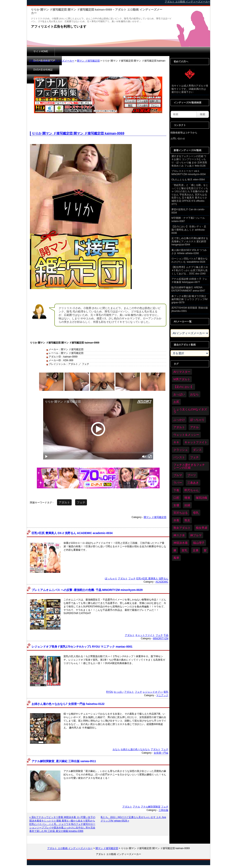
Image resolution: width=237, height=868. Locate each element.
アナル (136, 807)
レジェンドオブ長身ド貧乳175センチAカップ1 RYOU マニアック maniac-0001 (82, 647)
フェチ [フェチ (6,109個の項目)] (194, 457)
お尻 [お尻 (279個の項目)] (176, 402)
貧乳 (166, 692)
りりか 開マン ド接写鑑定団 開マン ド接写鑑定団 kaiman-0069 (78, 133)
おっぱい (119, 692)
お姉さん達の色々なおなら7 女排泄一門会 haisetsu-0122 (68, 704)
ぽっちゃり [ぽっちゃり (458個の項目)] (197, 420)
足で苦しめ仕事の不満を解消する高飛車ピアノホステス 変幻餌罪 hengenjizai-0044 (190, 241)
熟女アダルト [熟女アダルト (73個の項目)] (182, 528)
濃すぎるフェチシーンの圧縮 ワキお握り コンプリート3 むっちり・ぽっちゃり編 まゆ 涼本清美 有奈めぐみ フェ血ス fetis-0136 (189, 161)
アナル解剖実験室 (151, 807)
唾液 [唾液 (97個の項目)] (187, 498)
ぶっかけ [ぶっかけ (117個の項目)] (179, 420)
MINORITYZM (161, 638)
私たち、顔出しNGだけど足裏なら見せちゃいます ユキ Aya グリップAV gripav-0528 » (133, 819)
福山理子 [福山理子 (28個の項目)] (199, 543)
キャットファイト (145, 635)
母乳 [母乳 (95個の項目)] (196, 513)
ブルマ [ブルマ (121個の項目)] (178, 475)
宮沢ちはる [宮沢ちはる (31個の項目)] (181, 513)
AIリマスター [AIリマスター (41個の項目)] (182, 372)
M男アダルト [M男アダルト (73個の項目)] (182, 379)
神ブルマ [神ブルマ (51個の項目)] (196, 535)
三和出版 (163, 810)
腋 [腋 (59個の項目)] (175, 550)
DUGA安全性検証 (106, 51)
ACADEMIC (162, 582)
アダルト (64, 502)
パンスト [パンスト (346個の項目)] (179, 457)
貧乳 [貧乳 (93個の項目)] (184, 550)
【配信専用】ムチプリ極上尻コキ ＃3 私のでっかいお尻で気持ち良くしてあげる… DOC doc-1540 (190, 270)
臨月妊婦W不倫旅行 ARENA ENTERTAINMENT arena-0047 (188, 289)
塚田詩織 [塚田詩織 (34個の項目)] (201, 498)
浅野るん (163, 579)
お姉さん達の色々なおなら (135, 749)
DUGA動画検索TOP (72, 51)
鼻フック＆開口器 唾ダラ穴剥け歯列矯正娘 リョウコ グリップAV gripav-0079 (190, 299)
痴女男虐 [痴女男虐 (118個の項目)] (202, 528)
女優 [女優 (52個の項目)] (176, 505)
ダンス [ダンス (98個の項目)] (197, 450)
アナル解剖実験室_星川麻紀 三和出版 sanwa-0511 (64, 761)
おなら (116, 749)
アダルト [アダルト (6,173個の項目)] (179, 427)
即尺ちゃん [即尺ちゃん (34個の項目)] (192, 490)
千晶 (166, 635)
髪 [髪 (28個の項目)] (205, 550)
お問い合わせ (178, 139)
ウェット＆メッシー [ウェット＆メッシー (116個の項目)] (186, 435)
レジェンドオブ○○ (153, 692)
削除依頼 (134, 51)
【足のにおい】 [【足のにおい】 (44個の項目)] (183, 387)
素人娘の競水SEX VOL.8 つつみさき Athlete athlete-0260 (189, 252)
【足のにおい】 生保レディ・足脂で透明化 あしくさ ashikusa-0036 (189, 230)
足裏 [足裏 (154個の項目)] (196, 550)
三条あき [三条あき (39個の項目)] (193, 483)
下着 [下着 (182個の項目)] (176, 490)
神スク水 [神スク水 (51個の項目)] (179, 535)
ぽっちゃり (111, 579)
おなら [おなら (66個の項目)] (194, 394)
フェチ (81, 502)
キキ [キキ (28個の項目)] (176, 442)
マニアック (162, 695)
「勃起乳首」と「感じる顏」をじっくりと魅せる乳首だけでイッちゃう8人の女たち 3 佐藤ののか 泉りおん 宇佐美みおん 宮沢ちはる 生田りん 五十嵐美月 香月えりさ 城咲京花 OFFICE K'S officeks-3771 (190, 195)
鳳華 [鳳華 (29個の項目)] (176, 558)
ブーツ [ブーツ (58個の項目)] (192, 475)
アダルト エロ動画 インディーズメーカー (52, 61)
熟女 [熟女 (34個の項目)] (187, 520)
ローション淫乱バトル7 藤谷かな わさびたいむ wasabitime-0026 (190, 260)
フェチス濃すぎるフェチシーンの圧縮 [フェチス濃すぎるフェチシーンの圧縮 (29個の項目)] (189, 466)
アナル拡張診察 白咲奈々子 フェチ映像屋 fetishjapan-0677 (189, 281)
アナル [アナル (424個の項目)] (194, 427)
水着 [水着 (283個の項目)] (176, 520)
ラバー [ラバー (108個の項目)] (178, 483)
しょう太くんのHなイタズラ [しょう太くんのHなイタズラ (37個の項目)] (190, 411)
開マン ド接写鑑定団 (88, 61)
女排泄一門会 (161, 753)
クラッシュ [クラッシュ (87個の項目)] (181, 450)
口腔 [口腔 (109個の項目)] (176, 498)
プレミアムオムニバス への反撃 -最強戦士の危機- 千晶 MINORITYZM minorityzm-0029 (87, 590)
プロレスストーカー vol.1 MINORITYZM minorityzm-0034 (189, 173)
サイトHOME (41, 51)
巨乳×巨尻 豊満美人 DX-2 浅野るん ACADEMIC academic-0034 (72, 533)
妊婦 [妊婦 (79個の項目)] (187, 505)
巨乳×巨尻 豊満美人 (147, 579)
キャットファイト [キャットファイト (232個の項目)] (196, 442)
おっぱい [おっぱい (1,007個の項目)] (179, 394)
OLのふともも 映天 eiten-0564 (188, 180)
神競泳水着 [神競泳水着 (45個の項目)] (181, 543)
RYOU (110, 692)
